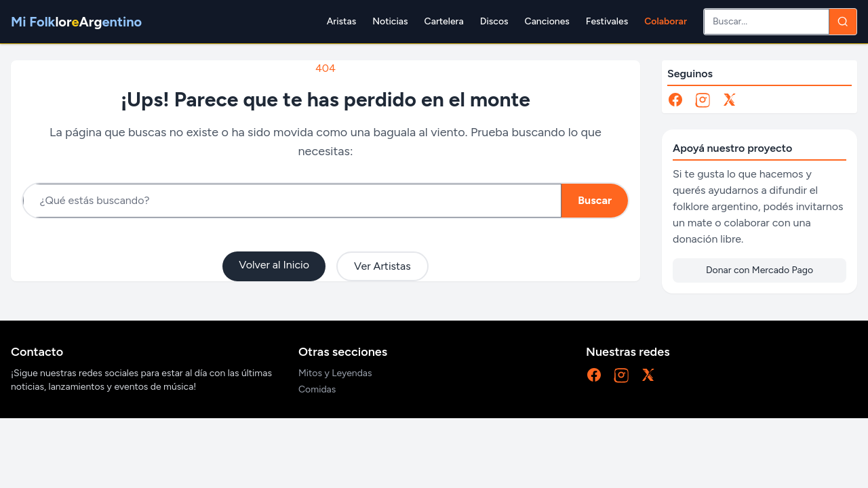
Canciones (547, 21)
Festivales (607, 21)
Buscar (595, 200)
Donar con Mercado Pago (759, 270)
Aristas (341, 21)
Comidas (317, 389)
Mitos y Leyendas (335, 373)
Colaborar (666, 21)
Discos (494, 21)
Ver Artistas (382, 266)
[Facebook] (675, 100)
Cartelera (444, 21)
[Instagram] (703, 100)
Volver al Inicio (274, 265)
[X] (730, 100)
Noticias (390, 21)
